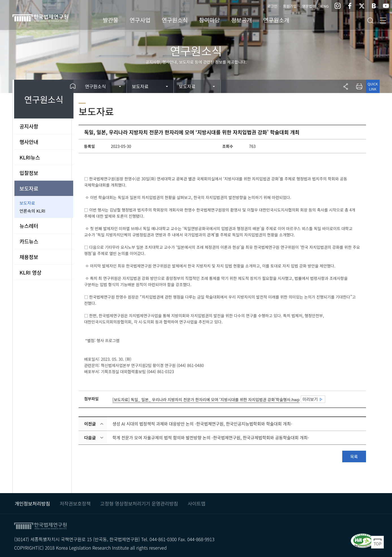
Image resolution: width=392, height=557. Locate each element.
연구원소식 (105, 86)
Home (82, 86)
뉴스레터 (29, 226)
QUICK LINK (371, 86)
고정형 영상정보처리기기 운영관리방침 (139, 501)
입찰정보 (29, 173)
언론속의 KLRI (32, 211)
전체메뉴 (383, 20)
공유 (344, 86)
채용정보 (29, 257)
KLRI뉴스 (30, 157)
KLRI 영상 (31, 272)
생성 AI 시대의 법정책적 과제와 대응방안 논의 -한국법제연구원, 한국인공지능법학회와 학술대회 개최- (211, 424)
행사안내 (29, 142)
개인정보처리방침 (32, 501)
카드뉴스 (29, 241)
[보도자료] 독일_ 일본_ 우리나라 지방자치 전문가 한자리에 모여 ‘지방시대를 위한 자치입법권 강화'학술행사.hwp (214, 399)
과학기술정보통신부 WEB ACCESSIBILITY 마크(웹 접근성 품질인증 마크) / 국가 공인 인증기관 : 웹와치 (363, 538)
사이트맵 (197, 501)
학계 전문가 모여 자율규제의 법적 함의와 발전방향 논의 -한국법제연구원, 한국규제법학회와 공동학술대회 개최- (219, 438)
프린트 (358, 86)
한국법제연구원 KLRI (51, 18)
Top (377, 542)
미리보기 (318, 399)
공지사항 (29, 126)
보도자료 (29, 188)
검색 (370, 20)
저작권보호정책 (75, 501)
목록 (352, 456)
